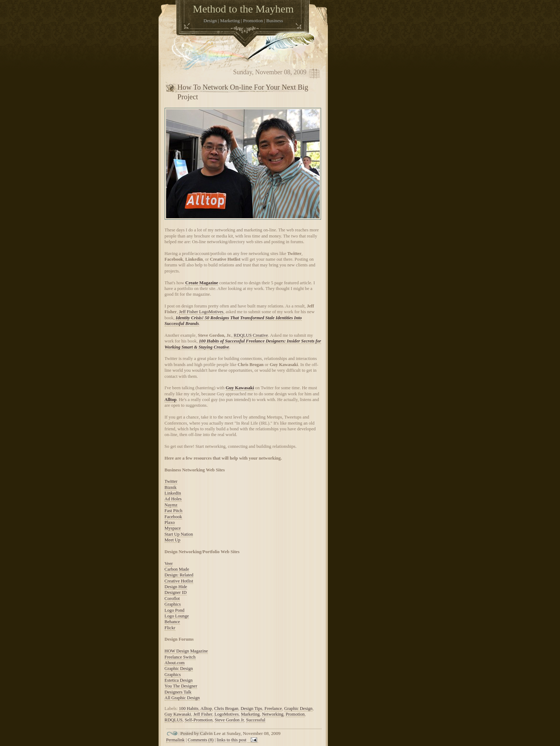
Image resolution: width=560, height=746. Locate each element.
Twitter (171, 481)
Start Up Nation (179, 534)
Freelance (273, 709)
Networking (272, 714)
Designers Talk (178, 692)
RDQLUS (174, 720)
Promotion (295, 714)
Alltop (171, 400)
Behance (172, 622)
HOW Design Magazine (186, 651)
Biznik (171, 487)
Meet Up (172, 540)
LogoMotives (226, 714)
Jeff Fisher (203, 714)
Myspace (173, 528)
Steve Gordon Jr (229, 720)
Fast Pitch (174, 511)
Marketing (250, 714)
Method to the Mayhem (243, 9)
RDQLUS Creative (251, 335)
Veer (169, 564)
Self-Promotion (199, 720)
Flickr (170, 628)
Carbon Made (177, 569)
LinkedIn (173, 493)
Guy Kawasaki (240, 388)
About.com (175, 663)
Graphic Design (179, 669)
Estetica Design (179, 680)
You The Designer (181, 686)
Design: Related (179, 575)
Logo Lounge (177, 616)
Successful (256, 720)
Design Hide (176, 587)
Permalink (175, 740)
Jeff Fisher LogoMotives (201, 312)
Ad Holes (173, 499)
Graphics (173, 604)
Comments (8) (201, 740)
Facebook (173, 517)
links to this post (232, 740)
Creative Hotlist (179, 581)
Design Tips (252, 709)
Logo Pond (175, 610)
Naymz (171, 505)
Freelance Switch (180, 657)
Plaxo (170, 522)
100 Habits (189, 709)
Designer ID (176, 592)
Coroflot (172, 599)
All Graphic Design (182, 698)
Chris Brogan (226, 709)
